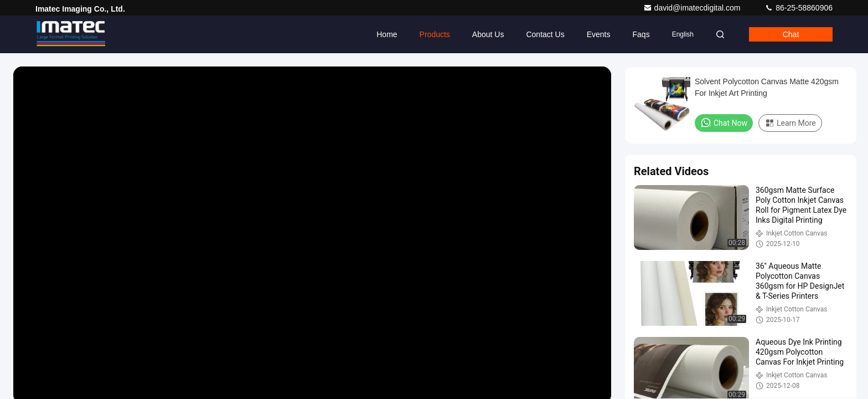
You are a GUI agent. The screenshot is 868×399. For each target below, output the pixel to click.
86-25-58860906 (799, 8)
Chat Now (724, 122)
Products (435, 34)
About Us (488, 34)
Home (387, 34)
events (599, 34)
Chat (791, 34)
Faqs (641, 34)
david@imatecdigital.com (693, 8)
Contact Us (545, 34)
